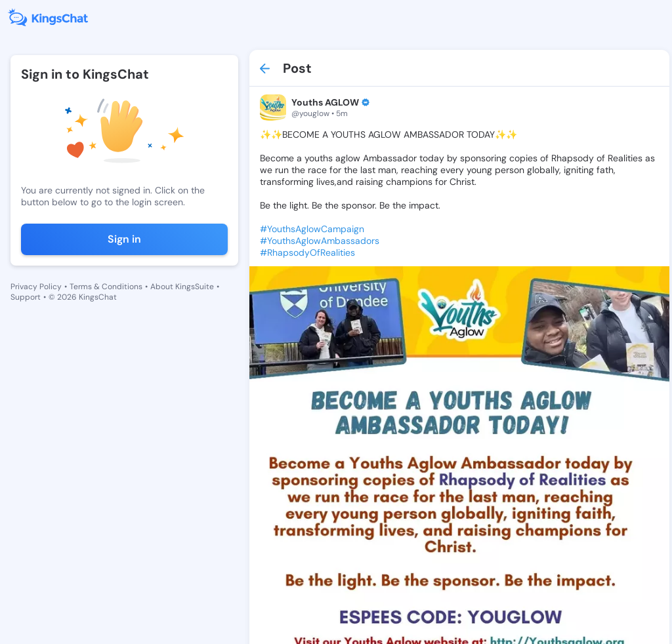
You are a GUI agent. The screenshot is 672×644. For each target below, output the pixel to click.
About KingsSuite (182, 287)
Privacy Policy (36, 287)
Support (26, 297)
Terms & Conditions (106, 287)
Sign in (124, 239)
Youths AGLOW (325, 102)
